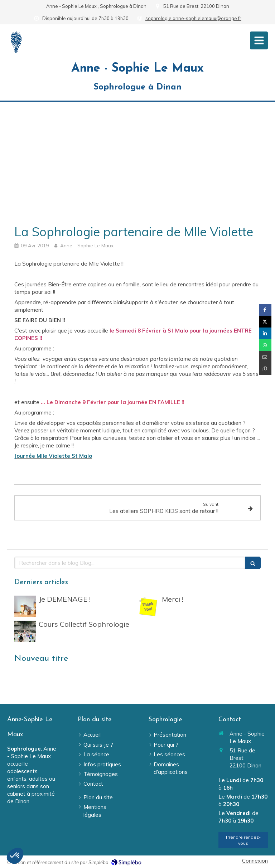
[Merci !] (148, 606)
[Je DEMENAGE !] (25, 606)
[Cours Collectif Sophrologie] (25, 631)
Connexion (255, 861)
